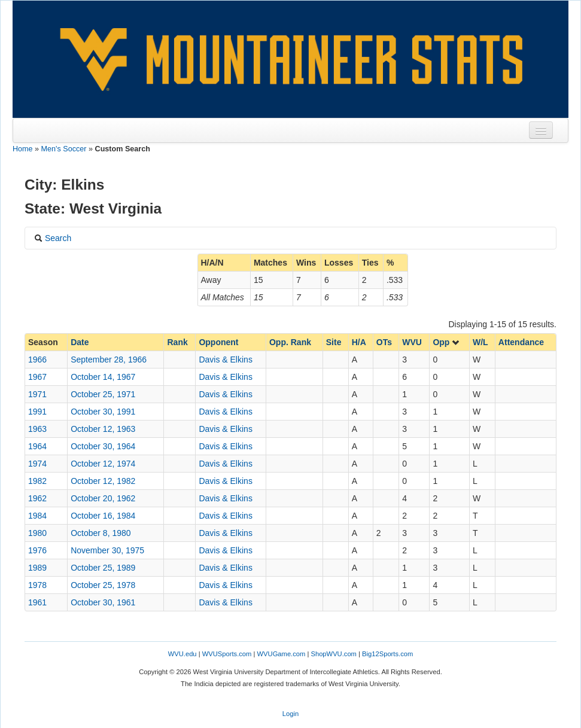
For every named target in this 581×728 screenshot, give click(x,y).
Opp (446, 342)
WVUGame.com (282, 654)
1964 (37, 446)
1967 (37, 377)
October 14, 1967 (103, 377)
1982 (37, 481)
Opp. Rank (290, 342)
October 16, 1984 (103, 516)
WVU (412, 342)
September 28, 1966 (109, 360)
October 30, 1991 (103, 412)
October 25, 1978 (103, 585)
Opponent (218, 342)
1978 (37, 585)
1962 (37, 498)
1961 (37, 602)
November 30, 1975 (107, 550)
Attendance (521, 342)
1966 (37, 360)
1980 (37, 533)
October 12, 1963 (103, 429)
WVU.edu (182, 654)
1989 (37, 568)
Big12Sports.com (387, 654)
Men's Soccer (64, 149)
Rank (177, 342)
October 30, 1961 (103, 602)
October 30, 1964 (103, 446)
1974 (37, 464)
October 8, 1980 (101, 533)
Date (80, 342)
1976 (37, 550)
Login (290, 714)
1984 (37, 516)
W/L (480, 342)
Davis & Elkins (225, 360)
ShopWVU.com (333, 654)
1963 (37, 429)
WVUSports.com (227, 654)
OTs (384, 342)
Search (53, 238)
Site (334, 342)
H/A (359, 342)
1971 (37, 394)
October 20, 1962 (103, 498)
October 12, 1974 (103, 464)
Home (23, 149)
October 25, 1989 (103, 568)
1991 (37, 412)
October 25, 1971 (103, 394)
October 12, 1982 (103, 481)
